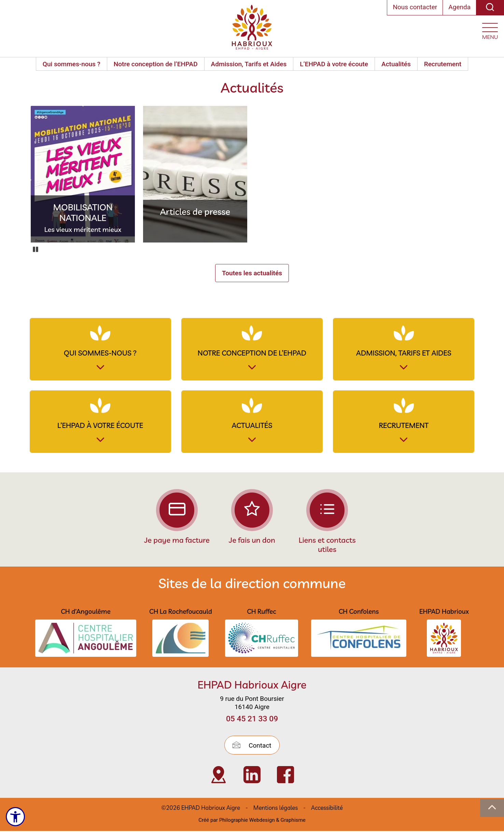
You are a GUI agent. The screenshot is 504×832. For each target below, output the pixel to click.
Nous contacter (415, 7)
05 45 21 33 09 (252, 720)
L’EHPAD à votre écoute (334, 64)
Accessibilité (327, 809)
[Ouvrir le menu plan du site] (490, 30)
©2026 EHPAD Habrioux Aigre (201, 809)
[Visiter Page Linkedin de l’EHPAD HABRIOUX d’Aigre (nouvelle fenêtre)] (252, 776)
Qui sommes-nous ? (72, 64)
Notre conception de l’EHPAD (156, 64)
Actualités (396, 64)
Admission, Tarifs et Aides (249, 64)
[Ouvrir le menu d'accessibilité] (16, 816)
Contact (252, 746)
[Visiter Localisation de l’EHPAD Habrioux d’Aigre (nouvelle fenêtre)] (219, 776)
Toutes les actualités (252, 273)
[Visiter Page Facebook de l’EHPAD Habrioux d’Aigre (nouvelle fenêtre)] (285, 776)
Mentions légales (276, 809)
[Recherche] (490, 8)
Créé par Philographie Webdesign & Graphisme (252, 821)
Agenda (459, 7)
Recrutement (443, 64)
